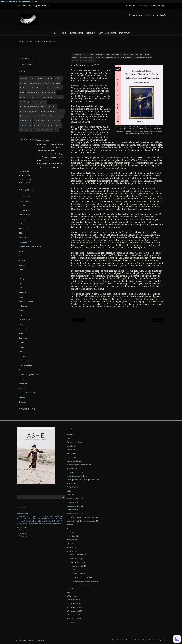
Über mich (71, 543)
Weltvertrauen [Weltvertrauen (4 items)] (49, 125)
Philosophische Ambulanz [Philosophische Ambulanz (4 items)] (29, 111)
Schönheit (23, 338)
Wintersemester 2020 (75, 604)
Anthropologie (90, 54)
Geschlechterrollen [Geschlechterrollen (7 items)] (35, 83)
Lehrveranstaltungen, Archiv (79, 585)
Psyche (22, 324)
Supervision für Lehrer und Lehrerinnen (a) (82, 517)
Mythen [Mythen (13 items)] (42, 97)
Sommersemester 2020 (75, 498)
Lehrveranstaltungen (74, 461)
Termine (63, 33)
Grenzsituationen (79, 574)
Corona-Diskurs (115, 54)
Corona (108, 54)
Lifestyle (22, 279)
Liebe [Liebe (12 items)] (22, 92)
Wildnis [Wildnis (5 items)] (59, 125)
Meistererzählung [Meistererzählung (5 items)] (33, 92)
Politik (21, 315)
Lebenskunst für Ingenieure (82, 577)
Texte (100, 33)
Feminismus (24, 238)
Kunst (21, 256)
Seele (21, 352)
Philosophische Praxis (75, 472)
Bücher (71, 532)
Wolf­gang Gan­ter (120, 131)
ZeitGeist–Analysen (74, 619)
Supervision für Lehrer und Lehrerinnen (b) (82, 521)
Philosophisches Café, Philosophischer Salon (83, 480)
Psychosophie (24, 329)
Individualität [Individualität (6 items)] (40, 88)
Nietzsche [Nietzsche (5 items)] (59, 97)
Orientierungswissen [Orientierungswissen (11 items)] (39, 102)
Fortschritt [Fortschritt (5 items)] (58, 78)
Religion (120, 58)
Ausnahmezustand (100, 54)
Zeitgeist (86, 61)
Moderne (98, 58)
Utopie (150, 58)
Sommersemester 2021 (75, 502)
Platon (21, 311)
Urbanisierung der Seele (141, 58)
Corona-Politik (124, 54)
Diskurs (132, 54)
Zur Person (111, 33)
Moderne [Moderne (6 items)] (34, 97)
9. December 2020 (78, 54)
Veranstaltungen (73, 547)
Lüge (21, 283)
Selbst (69, 491)
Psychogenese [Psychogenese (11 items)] (25, 116)
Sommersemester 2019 (79, 562)
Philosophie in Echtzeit (75, 469)
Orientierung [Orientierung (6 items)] (25, 102)
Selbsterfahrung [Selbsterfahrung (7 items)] (26, 121)
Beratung (90, 33)
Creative (22, 219)
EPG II (75, 570)
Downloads (71, 446)
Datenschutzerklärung (75, 442)
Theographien (24, 361)
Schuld (22, 343)
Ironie (21, 251)
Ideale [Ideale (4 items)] (22, 88)
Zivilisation (92, 61)
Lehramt (22, 265)
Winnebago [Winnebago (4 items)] (24, 130)
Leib (21, 274)
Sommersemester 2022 (75, 506)
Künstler (22, 260)
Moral (103, 58)
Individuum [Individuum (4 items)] (51, 88)
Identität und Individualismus (79, 58)
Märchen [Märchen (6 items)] (50, 97)
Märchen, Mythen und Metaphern (79, 465)
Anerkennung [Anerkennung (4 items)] (25, 78)
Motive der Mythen (111, 58)
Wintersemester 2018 (78, 566)
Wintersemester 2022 (75, 611)
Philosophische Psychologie (77, 476)
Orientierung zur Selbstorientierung (85, 581)
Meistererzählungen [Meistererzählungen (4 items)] (48, 92)
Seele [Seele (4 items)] (61, 116)
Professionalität (25, 320)
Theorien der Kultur (128, 58)
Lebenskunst (77, 33)
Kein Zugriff (71, 453)
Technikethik (24, 356)
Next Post (158, 320)
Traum (21, 370)
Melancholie (91, 58)
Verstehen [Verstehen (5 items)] (37, 125)
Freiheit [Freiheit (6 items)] (23, 83)
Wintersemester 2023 (75, 615)
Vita (68, 592)
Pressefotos (71, 484)
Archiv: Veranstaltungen (77, 555)
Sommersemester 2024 (75, 514)
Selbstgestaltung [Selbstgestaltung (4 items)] (39, 121)
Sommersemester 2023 (75, 510)
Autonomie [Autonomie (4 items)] (48, 78)
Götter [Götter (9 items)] (47, 83)
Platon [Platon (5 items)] (43, 111)
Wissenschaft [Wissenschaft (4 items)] (35, 130)
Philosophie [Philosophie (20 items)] (52, 106)
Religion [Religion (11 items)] (45, 116)
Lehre (21, 269)
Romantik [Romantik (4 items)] (54, 116)
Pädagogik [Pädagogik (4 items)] (36, 116)
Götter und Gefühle (144, 54)
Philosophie (24, 306)
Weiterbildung (72, 596)
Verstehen (70, 589)
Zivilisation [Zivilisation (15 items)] (54, 130)
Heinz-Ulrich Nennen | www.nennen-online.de (19, 1)
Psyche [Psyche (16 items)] (62, 111)
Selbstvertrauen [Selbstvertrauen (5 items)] (26, 125)
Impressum (125, 33)
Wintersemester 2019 (75, 600)
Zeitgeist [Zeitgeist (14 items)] (45, 130)
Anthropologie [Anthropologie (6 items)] (37, 78)
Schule (22, 347)
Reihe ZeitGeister (73, 487)
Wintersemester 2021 (75, 607)
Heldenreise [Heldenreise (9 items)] (56, 83)
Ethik (136, 54)
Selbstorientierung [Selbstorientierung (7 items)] (54, 121)
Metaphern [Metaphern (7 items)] (24, 97)
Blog (54, 33)
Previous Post (79, 320)
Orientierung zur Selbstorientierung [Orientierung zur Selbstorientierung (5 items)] (33, 106)
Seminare (70, 495)
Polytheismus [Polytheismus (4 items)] (52, 111)
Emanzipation (24, 228)
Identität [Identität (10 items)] (30, 88)
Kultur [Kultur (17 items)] (59, 88)
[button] (177, 639)
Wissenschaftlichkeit (77, 61)
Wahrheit (22, 388)
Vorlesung (23, 384)
